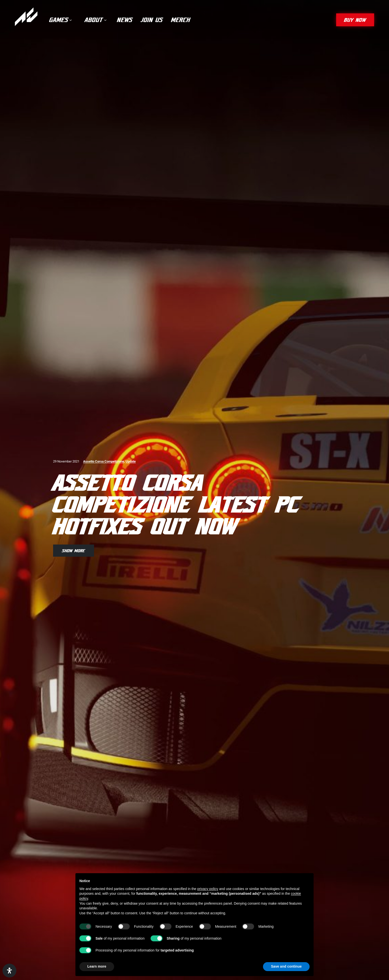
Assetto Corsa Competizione (104, 461)
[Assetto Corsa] (26, 17)
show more (74, 550)
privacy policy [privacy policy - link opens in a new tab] (208, 889)
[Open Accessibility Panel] (9, 971)
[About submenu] (105, 20)
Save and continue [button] (286, 966)
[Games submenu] (71, 20)
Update (131, 461)
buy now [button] (355, 20)
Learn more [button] (97, 966)
